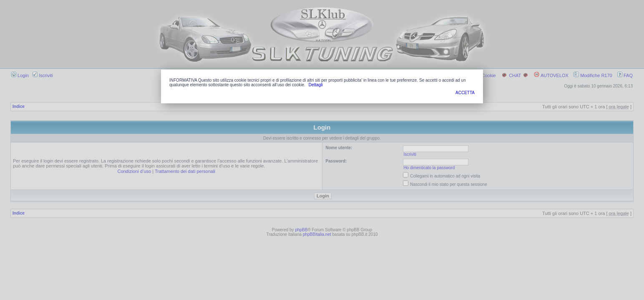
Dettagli (316, 85)
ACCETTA (465, 93)
